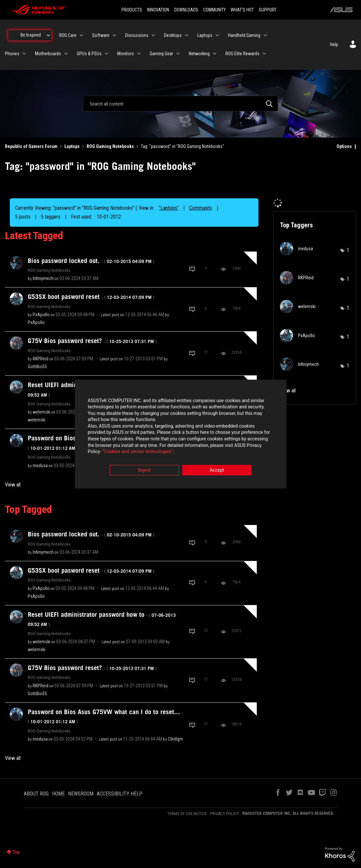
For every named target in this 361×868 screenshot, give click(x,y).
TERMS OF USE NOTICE (187, 814)
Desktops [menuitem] (173, 35)
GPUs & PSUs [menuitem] (89, 54)
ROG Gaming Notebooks (110, 146)
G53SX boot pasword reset (91, 297)
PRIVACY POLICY (224, 814)
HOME (58, 794)
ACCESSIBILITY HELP (120, 794)
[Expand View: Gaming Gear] (178, 54)
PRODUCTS (132, 10)
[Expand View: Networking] (215, 54)
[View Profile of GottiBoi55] (37, 367)
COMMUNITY (214, 10)
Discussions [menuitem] (137, 35)
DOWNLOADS (186, 10)
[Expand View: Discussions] (153, 35)
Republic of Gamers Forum (31, 146)
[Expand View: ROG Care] (81, 35)
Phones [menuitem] (12, 54)
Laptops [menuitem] (205, 35)
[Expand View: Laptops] (217, 35)
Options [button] (344, 146)
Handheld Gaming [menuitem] (244, 35)
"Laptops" (169, 208)
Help (334, 44)
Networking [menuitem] (199, 54)
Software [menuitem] (101, 35)
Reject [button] (144, 470)
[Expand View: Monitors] (139, 54)
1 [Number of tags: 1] (348, 250)
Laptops (72, 146)
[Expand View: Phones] (24, 54)
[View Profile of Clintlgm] (175, 739)
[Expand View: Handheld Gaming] (265, 35)
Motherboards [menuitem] (48, 54)
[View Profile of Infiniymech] (43, 278)
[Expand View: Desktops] (187, 35)
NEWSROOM (81, 794)
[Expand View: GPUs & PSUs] (107, 54)
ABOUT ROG (36, 794)
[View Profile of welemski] (41, 412)
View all (13, 485)
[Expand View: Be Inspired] (48, 35)
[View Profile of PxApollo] (41, 315)
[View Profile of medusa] (40, 466)
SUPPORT (268, 10)
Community (201, 208)
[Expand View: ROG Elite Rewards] (264, 54)
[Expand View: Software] (114, 35)
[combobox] (180, 104)
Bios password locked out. (91, 261)
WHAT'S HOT (242, 10)
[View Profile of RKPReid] (41, 359)
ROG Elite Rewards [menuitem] (242, 54)
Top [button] (16, 852)
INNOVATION (158, 10)
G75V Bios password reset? (92, 341)
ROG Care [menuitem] (68, 35)
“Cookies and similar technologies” (138, 452)
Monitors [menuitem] (126, 54)
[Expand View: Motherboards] (66, 54)
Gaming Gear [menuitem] (161, 54)
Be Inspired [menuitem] (31, 35)
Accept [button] (217, 470)
